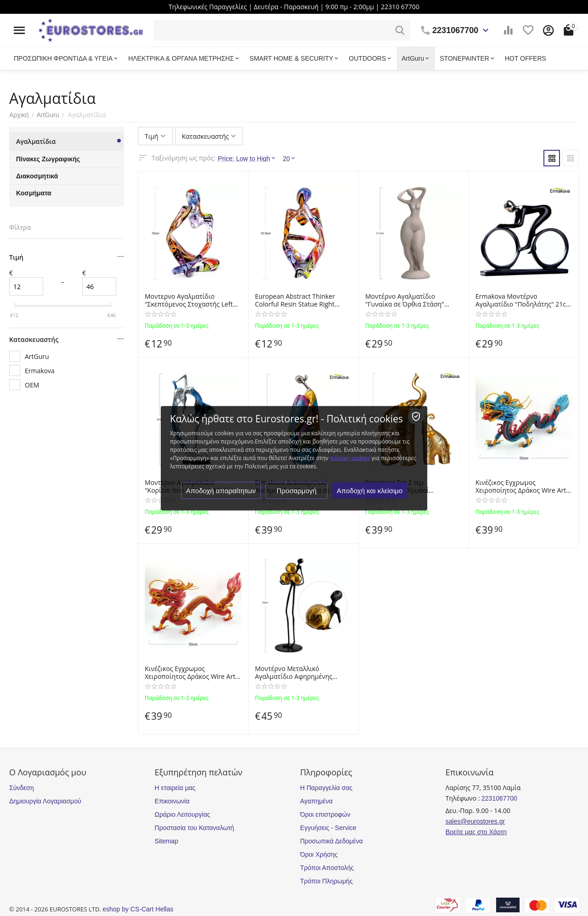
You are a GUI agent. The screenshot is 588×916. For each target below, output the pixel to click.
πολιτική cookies (350, 458)
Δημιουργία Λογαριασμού (45, 801)
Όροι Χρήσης (319, 854)
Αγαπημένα (316, 801)
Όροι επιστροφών (325, 814)
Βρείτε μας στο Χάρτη (476, 832)
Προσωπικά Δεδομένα (331, 841)
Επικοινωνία (172, 801)
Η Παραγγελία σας (326, 788)
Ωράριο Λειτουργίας (183, 814)
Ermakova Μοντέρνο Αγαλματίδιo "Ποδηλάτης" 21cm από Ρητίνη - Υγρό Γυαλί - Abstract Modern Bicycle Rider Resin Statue (524, 301)
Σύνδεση (22, 788)
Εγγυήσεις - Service (328, 828)
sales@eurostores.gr (475, 821)
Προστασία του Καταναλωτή (195, 828)
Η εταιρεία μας (175, 788)
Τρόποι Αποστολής (327, 868)
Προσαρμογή (297, 490)
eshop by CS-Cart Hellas (138, 909)
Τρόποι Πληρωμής (326, 881)
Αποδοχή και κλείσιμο (370, 490)
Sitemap (167, 841)
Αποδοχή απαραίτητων (221, 490)
